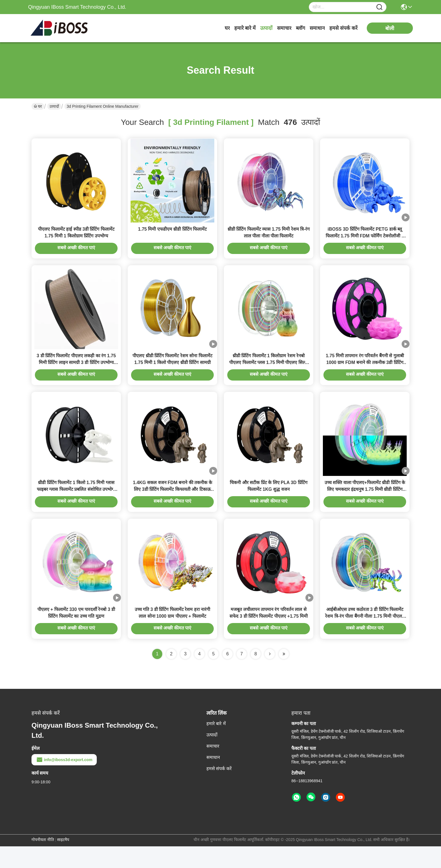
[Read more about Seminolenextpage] (270, 676)
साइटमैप (63, 861)
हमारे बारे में (245, 28)
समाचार (284, 28)
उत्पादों (266, 28)
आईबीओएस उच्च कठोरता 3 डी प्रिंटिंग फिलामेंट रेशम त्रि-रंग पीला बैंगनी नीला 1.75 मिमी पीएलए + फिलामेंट (365, 638)
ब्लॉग (301, 28)
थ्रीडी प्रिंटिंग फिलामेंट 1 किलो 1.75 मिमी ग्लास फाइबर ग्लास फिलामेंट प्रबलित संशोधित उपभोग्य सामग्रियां (76, 506)
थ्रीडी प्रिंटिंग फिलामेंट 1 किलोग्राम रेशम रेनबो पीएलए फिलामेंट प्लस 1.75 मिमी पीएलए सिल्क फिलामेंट (269, 373)
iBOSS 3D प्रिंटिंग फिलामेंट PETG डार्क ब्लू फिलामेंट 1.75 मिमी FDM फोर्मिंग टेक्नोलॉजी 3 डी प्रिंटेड (365, 241)
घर (227, 28)
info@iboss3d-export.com (64, 781)
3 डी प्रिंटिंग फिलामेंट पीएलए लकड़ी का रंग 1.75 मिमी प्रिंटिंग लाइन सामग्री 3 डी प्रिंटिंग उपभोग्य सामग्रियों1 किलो (76, 373)
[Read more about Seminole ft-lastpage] (284, 676)
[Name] (379, 7)
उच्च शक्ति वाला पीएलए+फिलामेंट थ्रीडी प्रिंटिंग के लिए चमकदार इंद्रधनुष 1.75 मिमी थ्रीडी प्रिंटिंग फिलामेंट (365, 506)
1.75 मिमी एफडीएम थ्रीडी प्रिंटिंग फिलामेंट (172, 234)
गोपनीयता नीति (43, 861)
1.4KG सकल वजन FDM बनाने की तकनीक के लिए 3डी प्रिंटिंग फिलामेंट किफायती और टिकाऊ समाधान (172, 506)
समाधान (317, 28)
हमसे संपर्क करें (343, 28)
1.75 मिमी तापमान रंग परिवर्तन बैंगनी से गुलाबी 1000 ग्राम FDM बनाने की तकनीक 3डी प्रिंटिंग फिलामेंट (365, 373)
